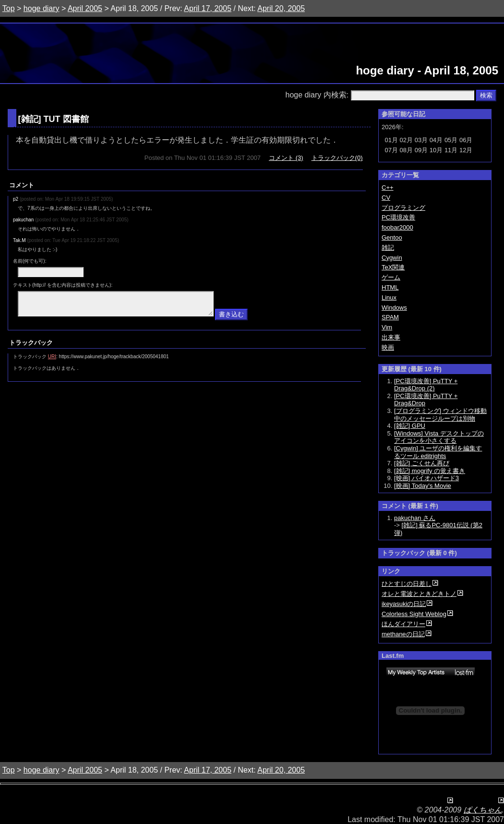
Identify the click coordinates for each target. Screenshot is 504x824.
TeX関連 (393, 267)
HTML (390, 287)
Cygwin (392, 258)
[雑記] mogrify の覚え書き (430, 471)
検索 (486, 95)
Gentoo (392, 237)
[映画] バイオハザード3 (426, 478)
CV (386, 198)
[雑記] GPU (410, 426)
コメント (22, 185)
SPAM (390, 317)
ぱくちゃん (483, 810)
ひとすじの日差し (407, 584)
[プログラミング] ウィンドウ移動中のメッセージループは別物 (440, 415)
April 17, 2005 (208, 8)
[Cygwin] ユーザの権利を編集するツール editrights (438, 452)
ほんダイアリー (403, 624)
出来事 (391, 337)
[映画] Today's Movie (423, 486)
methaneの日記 (403, 634)
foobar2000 (397, 227)
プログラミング (403, 208)
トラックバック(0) (337, 158)
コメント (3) (286, 158)
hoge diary (42, 8)
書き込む (231, 319)
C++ (388, 188)
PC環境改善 (398, 217)
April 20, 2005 (281, 8)
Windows (394, 308)
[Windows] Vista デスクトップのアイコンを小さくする (439, 437)
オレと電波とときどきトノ (419, 594)
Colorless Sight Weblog (414, 614)
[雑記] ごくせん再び (422, 463)
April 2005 (85, 8)
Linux (389, 297)
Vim (387, 327)
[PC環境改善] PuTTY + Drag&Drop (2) (426, 385)
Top (9, 8)
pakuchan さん (415, 518)
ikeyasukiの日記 (404, 604)
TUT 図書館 (66, 119)
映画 (388, 347)
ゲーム (391, 277)
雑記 (30, 119)
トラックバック (31, 347)
